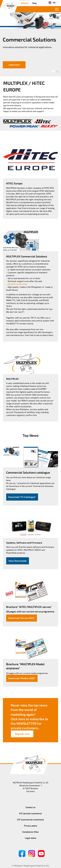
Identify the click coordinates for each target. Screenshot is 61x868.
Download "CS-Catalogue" (22, 497)
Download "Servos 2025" (22, 618)
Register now (22, 734)
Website (25, 3)
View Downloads (18, 561)
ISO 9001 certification (17, 284)
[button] (53, 71)
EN (52, 3)
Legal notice (31, 838)
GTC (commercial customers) (30, 820)
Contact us (30, 807)
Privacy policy (31, 826)
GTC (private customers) (30, 813)
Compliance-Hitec (30, 832)
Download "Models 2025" (22, 678)
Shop (34, 3)
